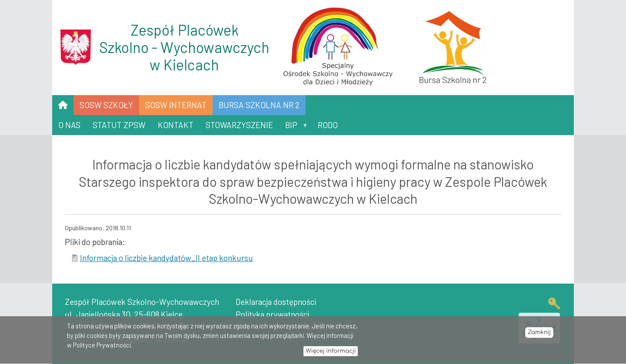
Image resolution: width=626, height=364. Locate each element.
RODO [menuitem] (328, 125)
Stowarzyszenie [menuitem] (239, 125)
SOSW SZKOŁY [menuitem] (106, 105)
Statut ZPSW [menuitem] (119, 125)
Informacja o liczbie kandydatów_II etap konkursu (166, 258)
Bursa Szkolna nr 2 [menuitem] (259, 105)
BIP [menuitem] (293, 127)
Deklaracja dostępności (276, 302)
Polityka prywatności (272, 314)
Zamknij (539, 335)
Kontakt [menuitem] (176, 125)
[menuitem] (63, 105)
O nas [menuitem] (69, 125)
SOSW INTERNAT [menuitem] (176, 105)
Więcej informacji (331, 353)
